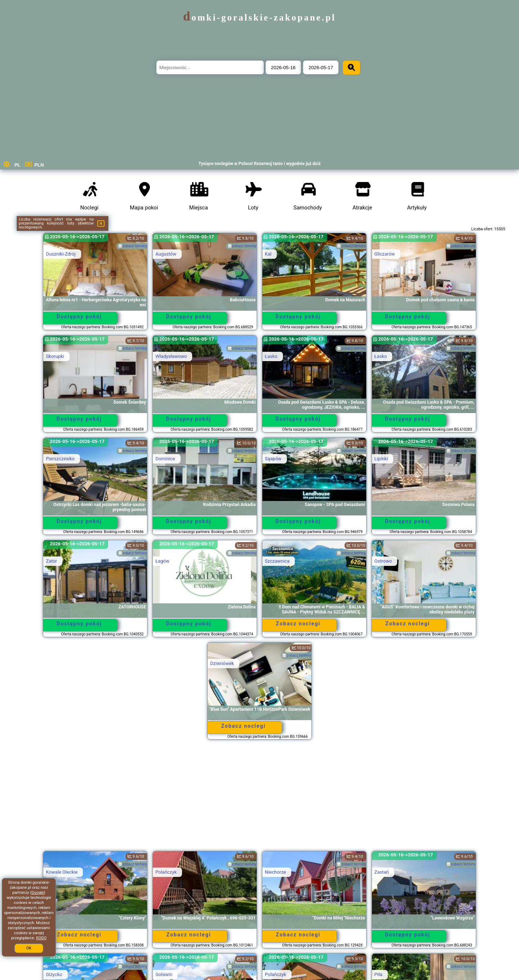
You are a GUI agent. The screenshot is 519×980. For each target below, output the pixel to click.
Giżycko (54, 974)
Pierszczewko (60, 459)
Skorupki (55, 356)
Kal (268, 254)
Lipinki (381, 459)
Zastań (382, 872)
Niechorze (275, 872)
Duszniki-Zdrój (61, 254)
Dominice (165, 459)
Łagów (162, 561)
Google (38, 893)
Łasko (271, 356)
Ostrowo (383, 561)
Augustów (166, 254)
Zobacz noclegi (298, 624)
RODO (41, 938)
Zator (51, 561)
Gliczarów (385, 254)
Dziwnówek (222, 663)
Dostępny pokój (79, 316)
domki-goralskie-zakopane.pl (259, 17)
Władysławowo (171, 356)
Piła (378, 974)
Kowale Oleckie (62, 872)
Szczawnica (277, 561)
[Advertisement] (259, 799)
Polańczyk (166, 872)
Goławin (164, 974)
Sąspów (273, 459)
